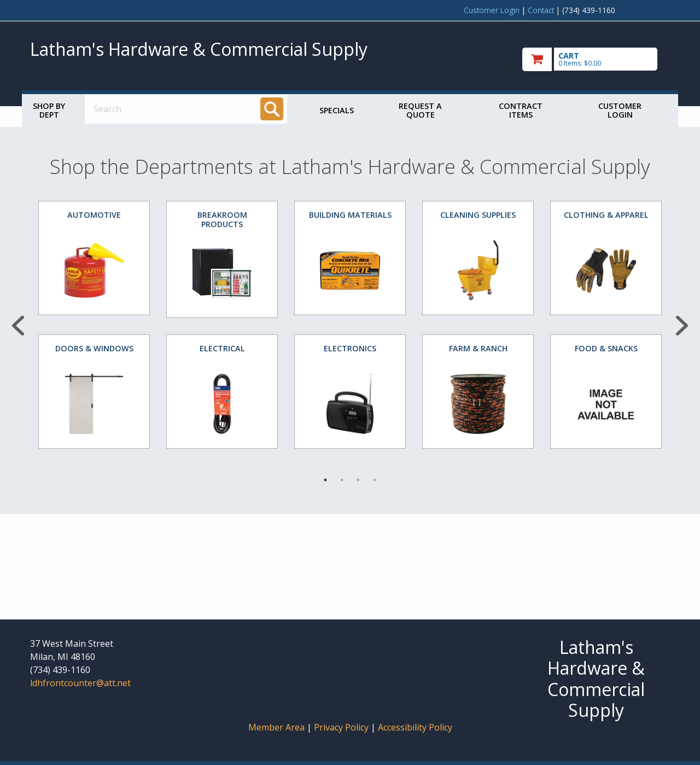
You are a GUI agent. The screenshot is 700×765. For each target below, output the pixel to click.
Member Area (276, 727)
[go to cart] (596, 59)
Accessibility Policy (415, 727)
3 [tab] (358, 480)
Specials (337, 110)
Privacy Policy (342, 727)
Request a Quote (420, 110)
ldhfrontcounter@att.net (80, 683)
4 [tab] (375, 480)
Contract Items (521, 110)
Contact (541, 10)
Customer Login (492, 10)
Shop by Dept (49, 110)
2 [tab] (342, 480)
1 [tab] (325, 480)
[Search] (272, 109)
